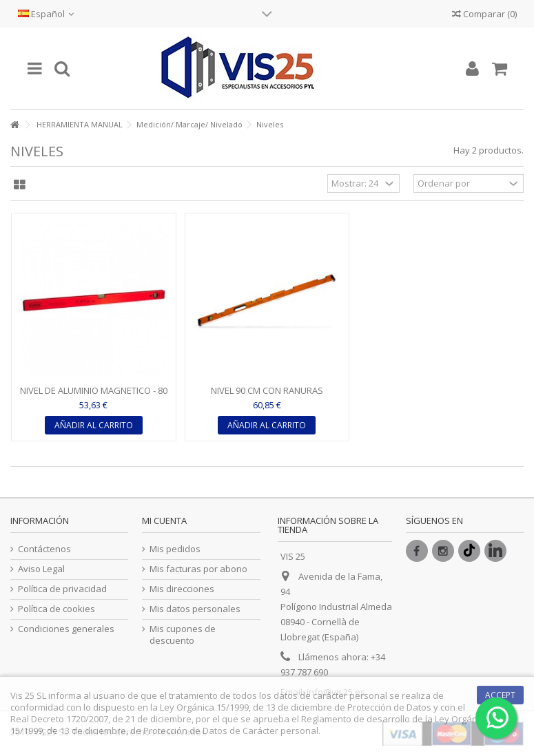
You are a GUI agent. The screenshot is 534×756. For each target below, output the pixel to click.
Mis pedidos (175, 549)
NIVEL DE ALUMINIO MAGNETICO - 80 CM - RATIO (94, 396)
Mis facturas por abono (198, 569)
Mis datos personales (195, 609)
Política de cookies (57, 609)
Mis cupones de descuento (183, 635)
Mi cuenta (164, 521)
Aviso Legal (41, 569)
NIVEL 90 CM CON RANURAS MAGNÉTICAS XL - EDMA (267, 396)
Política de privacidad (62, 589)
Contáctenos (44, 549)
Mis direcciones (182, 589)
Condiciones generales (66, 629)
